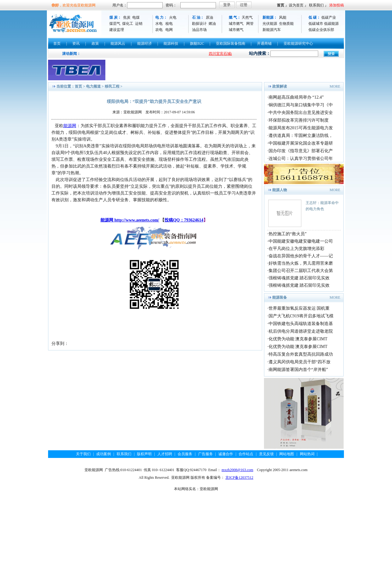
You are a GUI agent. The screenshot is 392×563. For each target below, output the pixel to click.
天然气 (247, 17)
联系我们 (316, 5)
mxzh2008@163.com (237, 470)
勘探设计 (199, 24)
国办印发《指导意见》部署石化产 (301, 151)
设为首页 (296, 5)
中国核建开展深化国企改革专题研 (301, 143)
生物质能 (286, 24)
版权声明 (144, 454)
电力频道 (93, 86)
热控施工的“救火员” (288, 234)
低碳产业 (329, 17)
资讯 (76, 43)
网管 (250, 24)
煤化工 (128, 24)
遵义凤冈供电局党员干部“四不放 (300, 362)
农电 (159, 30)
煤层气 (115, 24)
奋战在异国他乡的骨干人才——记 (301, 256)
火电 (173, 17)
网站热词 (307, 454)
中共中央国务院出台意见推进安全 (301, 113)
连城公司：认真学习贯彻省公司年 (301, 159)
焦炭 (127, 17)
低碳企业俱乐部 (321, 30)
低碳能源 (331, 24)
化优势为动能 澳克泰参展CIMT (298, 339)
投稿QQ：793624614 (184, 220)
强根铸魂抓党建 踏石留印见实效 (299, 278)
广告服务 (205, 454)
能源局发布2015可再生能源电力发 (301, 128)
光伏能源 (270, 24)
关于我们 (83, 454)
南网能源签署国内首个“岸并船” (298, 370)
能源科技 (171, 43)
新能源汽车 (272, 30)
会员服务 (185, 454)
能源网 (70, 126)
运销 (139, 24)
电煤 (136, 17)
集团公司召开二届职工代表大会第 (301, 271)
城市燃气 (236, 24)
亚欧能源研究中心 (298, 43)
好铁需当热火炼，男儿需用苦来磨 (301, 263)
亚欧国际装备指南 (231, 43)
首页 (281, 5)
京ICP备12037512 (239, 478)
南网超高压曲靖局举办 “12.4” (296, 97)
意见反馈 (266, 454)
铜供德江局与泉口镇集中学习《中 (301, 105)
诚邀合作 (226, 454)
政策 (95, 43)
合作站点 (246, 454)
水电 (159, 24)
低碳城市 (316, 24)
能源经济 (145, 43)
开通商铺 (264, 43)
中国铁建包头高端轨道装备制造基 (301, 324)
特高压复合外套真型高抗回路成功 (301, 354)
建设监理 (117, 30)
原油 (209, 17)
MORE (335, 86)
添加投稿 (337, 5)
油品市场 (199, 30)
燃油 (212, 24)
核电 (169, 24)
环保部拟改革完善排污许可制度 (299, 120)
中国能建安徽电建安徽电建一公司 (301, 241)
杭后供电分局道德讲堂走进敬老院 (301, 331)
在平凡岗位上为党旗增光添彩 (296, 249)
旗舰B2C (197, 43)
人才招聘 (165, 454)
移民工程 (112, 86)
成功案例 (104, 454)
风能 (283, 17)
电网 (169, 30)
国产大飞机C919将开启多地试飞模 (301, 316)
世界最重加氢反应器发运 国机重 (299, 308)
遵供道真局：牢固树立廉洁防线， (301, 136)
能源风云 (118, 43)
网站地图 (287, 454)
